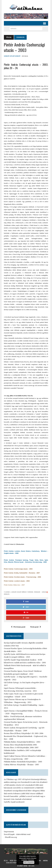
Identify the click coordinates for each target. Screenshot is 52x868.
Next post (36, 627)
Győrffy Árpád (23, 866)
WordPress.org (11, 837)
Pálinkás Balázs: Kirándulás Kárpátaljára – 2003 (23, 762)
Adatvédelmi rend (23, 834)
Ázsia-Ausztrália (11, 863)
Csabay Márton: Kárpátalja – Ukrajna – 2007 (21, 764)
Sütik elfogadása (29, 862)
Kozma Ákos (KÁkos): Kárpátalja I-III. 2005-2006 (24, 733)
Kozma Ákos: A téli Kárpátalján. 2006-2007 (21, 747)
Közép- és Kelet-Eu (15, 861)
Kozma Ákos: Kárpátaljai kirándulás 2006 (20, 745)
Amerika (45, 861)
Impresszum (9, 832)
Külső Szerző (15, 56)
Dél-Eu (6, 861)
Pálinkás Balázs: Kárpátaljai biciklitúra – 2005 (22, 742)
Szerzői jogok (9, 834)
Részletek (31, 860)
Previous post (18, 627)
